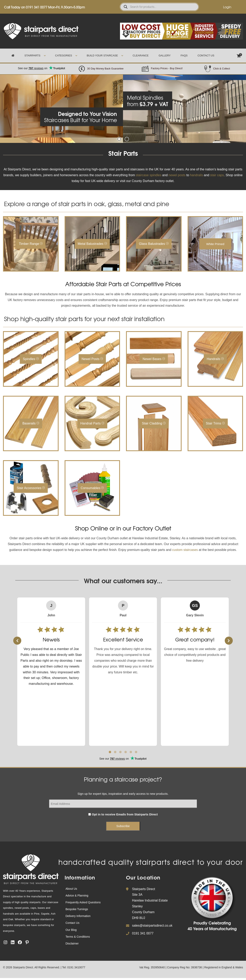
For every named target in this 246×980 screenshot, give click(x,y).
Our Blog (71, 930)
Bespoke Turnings (77, 909)
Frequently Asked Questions (83, 902)
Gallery (165, 55)
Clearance (141, 55)
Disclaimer (72, 943)
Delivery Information (78, 916)
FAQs (184, 55)
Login (227, 7)
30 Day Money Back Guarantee (105, 69)
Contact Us (206, 55)
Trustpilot (41, 66)
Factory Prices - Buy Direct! (167, 68)
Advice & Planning (77, 896)
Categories (64, 55)
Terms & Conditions (78, 937)
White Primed (215, 244)
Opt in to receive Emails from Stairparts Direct (125, 814)
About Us (71, 889)
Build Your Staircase (102, 55)
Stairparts (32, 55)
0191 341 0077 (37, 7)
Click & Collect (222, 69)
